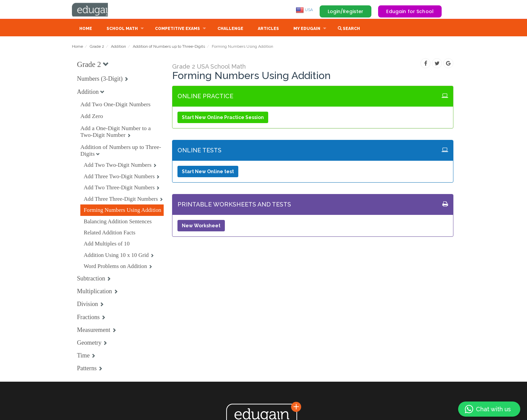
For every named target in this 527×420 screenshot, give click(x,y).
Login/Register (346, 11)
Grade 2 (97, 47)
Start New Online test (208, 172)
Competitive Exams (177, 29)
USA (304, 10)
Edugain (97, 10)
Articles (268, 29)
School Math (122, 29)
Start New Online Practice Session (223, 118)
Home (86, 29)
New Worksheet (201, 226)
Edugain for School (410, 11)
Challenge (230, 29)
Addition (118, 47)
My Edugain (307, 29)
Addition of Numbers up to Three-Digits (169, 47)
